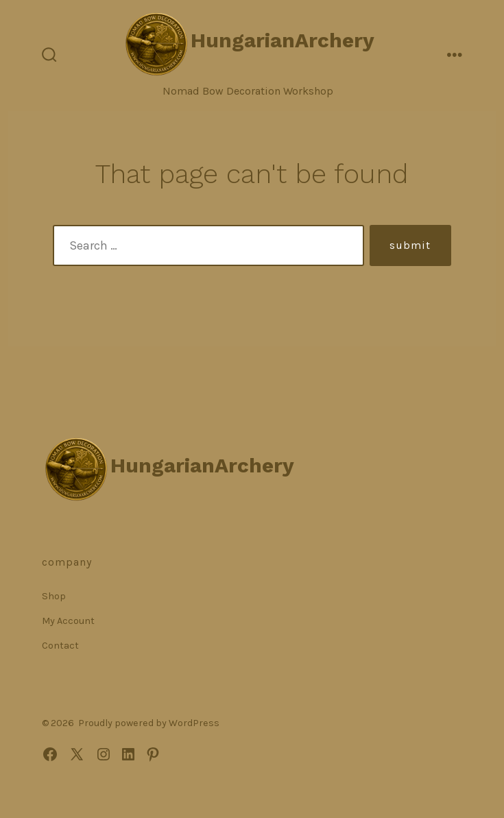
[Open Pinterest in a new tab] (153, 754)
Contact (60, 646)
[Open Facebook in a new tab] (50, 754)
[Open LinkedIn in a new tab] (128, 754)
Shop (54, 596)
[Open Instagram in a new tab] (104, 754)
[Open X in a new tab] (77, 754)
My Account (68, 621)
